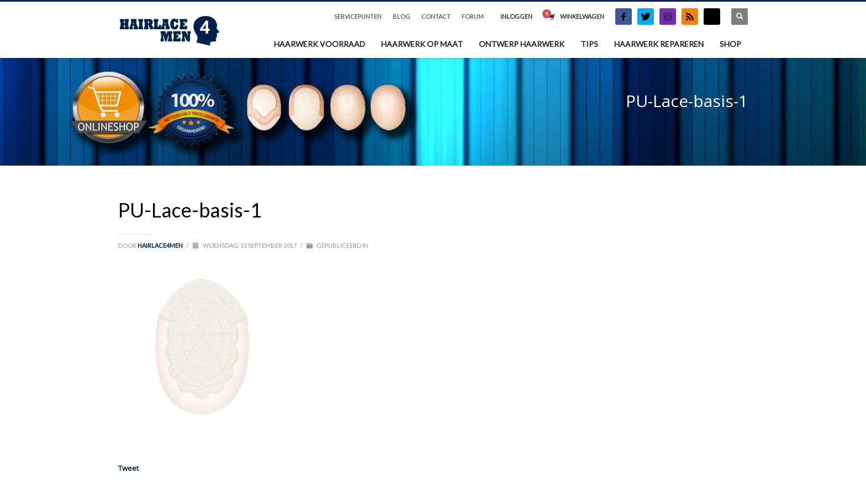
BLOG (402, 16)
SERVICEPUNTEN (358, 16)
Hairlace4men (161, 245)
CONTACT (436, 16)
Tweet (128, 468)
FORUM (473, 16)
